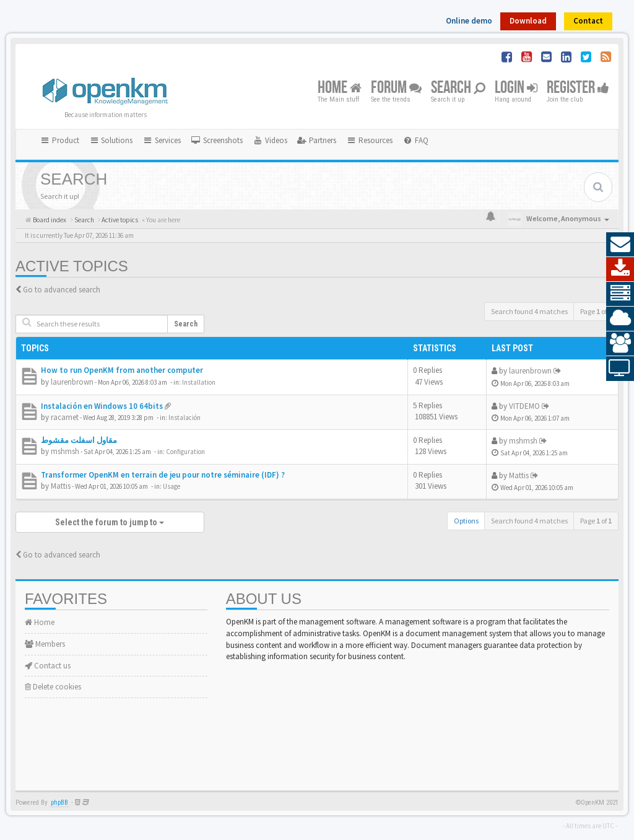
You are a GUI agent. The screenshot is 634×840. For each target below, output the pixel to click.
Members (45, 644)
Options (466, 521)
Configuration (185, 452)
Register (578, 88)
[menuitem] (217, 141)
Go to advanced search (62, 290)
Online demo (469, 21)
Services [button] (162, 140)
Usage (172, 486)
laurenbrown (72, 382)
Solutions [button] (111, 140)
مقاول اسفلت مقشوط (79, 440)
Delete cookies (53, 687)
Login (516, 88)
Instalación (185, 418)
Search (458, 88)
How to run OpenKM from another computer (122, 370)
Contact (588, 21)
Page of (596, 311)
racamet (65, 417)
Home (340, 88)
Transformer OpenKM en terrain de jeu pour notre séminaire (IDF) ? (163, 475)
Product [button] (59, 140)
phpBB (59, 803)
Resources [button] (369, 140)
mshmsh (65, 451)
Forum (396, 88)
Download (528, 21)
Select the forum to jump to (110, 522)
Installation (199, 382)
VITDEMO (524, 406)
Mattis (61, 486)
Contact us (48, 666)
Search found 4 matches (529, 311)
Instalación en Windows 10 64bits (102, 406)
